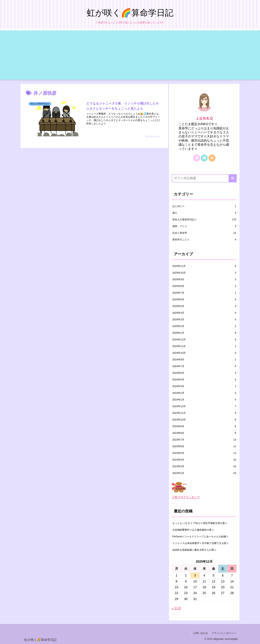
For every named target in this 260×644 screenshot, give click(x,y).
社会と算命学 (204, 233)
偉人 (204, 213)
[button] (233, 178)
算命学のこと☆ (204, 240)
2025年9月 (204, 279)
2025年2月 (204, 326)
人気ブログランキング (186, 497)
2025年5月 (204, 306)
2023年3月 (204, 466)
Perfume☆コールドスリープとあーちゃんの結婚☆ (200, 536)
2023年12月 (204, 406)
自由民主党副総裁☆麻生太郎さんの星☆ (194, 550)
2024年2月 (204, 393)
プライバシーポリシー (224, 633)
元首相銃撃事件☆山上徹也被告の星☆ (193, 530)
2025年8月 (204, 286)
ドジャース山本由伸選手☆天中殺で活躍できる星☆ (201, 543)
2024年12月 (204, 339)
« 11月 (176, 608)
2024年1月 (204, 400)
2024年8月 (204, 360)
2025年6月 (204, 299)
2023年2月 (204, 473)
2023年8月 (204, 433)
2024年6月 (204, 373)
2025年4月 (204, 313)
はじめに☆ (204, 206)
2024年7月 (204, 366)
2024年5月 (204, 380)
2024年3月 (204, 386)
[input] (204, 178)
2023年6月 (204, 446)
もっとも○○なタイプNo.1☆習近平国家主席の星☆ (200, 523)
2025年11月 (204, 266)
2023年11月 (204, 413)
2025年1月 (204, 333)
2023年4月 (204, 460)
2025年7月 (204, 293)
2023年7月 (204, 440)
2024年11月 (204, 346)
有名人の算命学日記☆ (204, 219)
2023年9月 (204, 426)
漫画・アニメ (204, 226)
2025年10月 (204, 273)
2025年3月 (204, 319)
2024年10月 (204, 353)
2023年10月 (204, 420)
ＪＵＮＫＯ (204, 118)
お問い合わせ (201, 633)
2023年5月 (204, 453)
